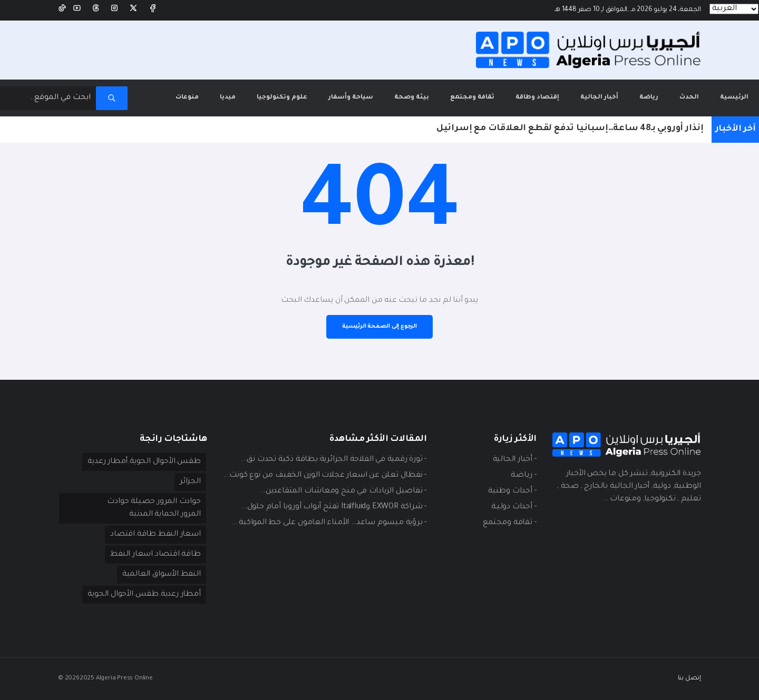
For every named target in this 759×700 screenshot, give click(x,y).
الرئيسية (729, 90)
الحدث (689, 98)
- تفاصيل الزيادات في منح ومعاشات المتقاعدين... (343, 491)
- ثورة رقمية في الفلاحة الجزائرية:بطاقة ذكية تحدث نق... (334, 460)
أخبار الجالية (599, 98)
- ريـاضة (523, 476)
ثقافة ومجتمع (472, 98)
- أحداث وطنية (512, 491)
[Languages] (734, 9)
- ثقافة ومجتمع (509, 523)
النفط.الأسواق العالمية (162, 575)
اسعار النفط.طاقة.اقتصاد (155, 535)
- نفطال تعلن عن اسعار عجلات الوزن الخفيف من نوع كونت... (325, 476)
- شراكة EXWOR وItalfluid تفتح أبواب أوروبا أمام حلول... (334, 507)
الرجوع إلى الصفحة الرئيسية (379, 327)
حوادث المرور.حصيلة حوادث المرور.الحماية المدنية (154, 508)
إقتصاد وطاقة (537, 98)
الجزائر (190, 482)
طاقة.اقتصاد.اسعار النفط (155, 555)
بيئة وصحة (412, 98)
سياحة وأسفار (351, 98)
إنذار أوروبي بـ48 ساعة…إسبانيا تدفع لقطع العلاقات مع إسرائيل (570, 129)
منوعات (187, 98)
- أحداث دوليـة (514, 507)
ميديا (228, 98)
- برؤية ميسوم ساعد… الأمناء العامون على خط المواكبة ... (329, 523)
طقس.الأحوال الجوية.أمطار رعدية (144, 462)
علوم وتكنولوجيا (282, 98)
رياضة (649, 98)
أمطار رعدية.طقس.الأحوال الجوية (144, 595)
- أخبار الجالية (515, 460)
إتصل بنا (689, 679)
